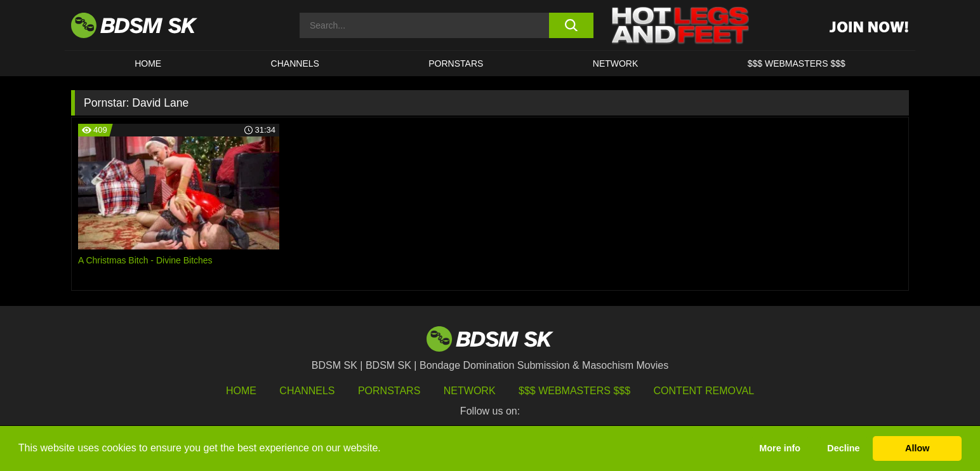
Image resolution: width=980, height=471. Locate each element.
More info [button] (780, 448)
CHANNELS (295, 63)
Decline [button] (843, 448)
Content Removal (704, 391)
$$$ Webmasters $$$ (574, 391)
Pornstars (389, 391)
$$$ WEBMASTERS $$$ (797, 63)
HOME (148, 63)
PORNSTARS (456, 63)
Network (616, 63)
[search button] (571, 25)
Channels (307, 391)
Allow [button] (917, 448)
